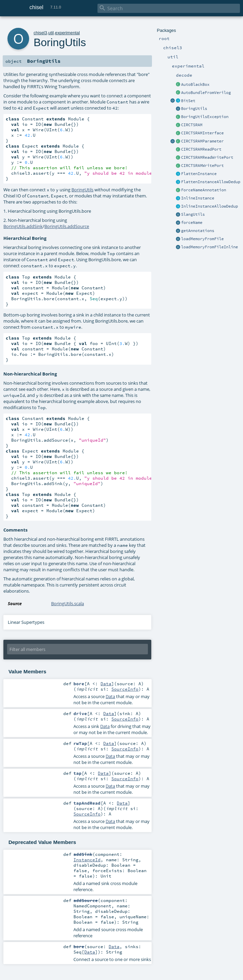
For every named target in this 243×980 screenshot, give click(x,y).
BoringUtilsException (205, 117)
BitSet (188, 101)
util (51, 33)
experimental (68, 33)
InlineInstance (198, 198)
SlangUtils (193, 214)
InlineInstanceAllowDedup (209, 206)
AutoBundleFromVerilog (206, 93)
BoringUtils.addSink (23, 226)
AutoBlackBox (195, 84)
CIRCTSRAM (192, 125)
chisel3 (40, 33)
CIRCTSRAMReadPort (201, 149)
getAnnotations (198, 231)
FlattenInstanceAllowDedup (211, 182)
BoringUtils (194, 109)
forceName (192, 223)
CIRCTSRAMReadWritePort (207, 157)
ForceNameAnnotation (204, 190)
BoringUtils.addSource (67, 226)
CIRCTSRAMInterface (202, 133)
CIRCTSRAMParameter (202, 141)
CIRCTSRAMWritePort (202, 166)
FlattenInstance (199, 174)
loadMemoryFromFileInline (209, 247)
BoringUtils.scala (68, 603)
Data (106, 684)
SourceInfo (125, 689)
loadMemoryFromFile (202, 239)
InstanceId (87, 860)
